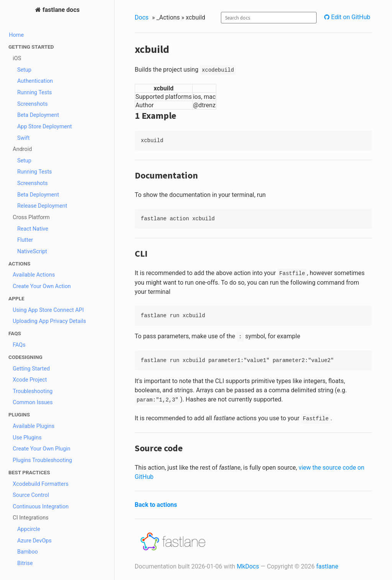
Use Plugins (27, 438)
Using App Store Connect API (48, 310)
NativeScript (32, 251)
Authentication (35, 81)
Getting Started (31, 369)
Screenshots (33, 104)
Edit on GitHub (350, 17)
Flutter (25, 240)
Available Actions (34, 275)
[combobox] (269, 18)
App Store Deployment (45, 127)
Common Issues (33, 402)
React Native (33, 229)
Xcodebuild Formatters (41, 484)
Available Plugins (33, 426)
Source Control (31, 495)
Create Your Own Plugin (42, 449)
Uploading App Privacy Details (49, 321)
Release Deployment (42, 206)
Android (22, 149)
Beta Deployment (38, 115)
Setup (24, 70)
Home (16, 35)
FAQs (19, 345)
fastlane (327, 566)
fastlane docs (60, 10)
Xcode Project (30, 380)
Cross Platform (31, 217)
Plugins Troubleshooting (42, 460)
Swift (24, 138)
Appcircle (29, 529)
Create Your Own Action (42, 286)
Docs (142, 17)
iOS (17, 58)
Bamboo (28, 552)
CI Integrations (30, 518)
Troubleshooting (33, 391)
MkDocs (248, 566)
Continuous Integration (41, 507)
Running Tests (35, 93)
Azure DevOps (34, 541)
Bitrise (25, 563)
